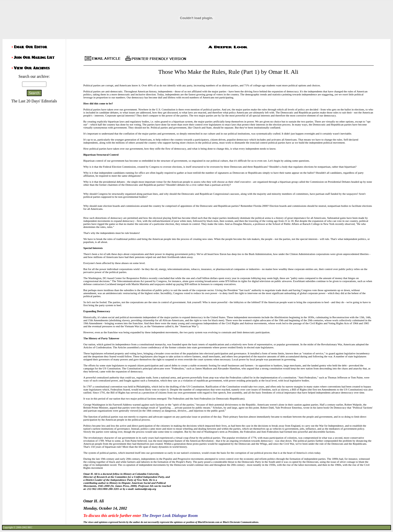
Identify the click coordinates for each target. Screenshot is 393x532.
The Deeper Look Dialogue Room (170, 516)
